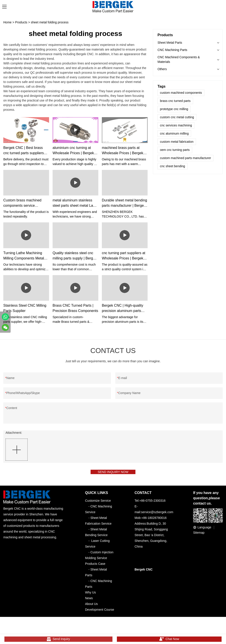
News (89, 601)
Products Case (95, 566)
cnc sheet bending (173, 166)
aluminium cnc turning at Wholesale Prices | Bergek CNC (73, 151)
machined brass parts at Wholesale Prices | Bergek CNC (122, 151)
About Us (91, 606)
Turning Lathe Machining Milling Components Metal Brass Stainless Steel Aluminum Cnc (24, 256)
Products (21, 22)
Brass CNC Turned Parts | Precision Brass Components (75, 308)
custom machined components (181, 93)
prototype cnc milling (174, 109)
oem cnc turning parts (175, 150)
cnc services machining (176, 125)
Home (7, 22)
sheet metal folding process (50, 22)
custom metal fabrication (177, 142)
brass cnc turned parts (175, 101)
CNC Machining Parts (172, 50)
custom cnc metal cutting (177, 117)
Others (162, 69)
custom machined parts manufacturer (185, 158)
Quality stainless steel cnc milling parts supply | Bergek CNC (75, 256)
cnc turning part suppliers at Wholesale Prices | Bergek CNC (124, 256)
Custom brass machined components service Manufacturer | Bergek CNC (25, 203)
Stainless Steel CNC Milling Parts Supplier (25, 308)
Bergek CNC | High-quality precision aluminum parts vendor (122, 309)
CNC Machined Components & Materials (179, 59)
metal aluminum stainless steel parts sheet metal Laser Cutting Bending (75, 203)
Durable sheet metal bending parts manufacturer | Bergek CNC (124, 203)
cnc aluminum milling (174, 133)
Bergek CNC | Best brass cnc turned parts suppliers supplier (24, 151)
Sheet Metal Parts (170, 43)
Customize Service (98, 503)
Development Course (100, 612)
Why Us (90, 595)
